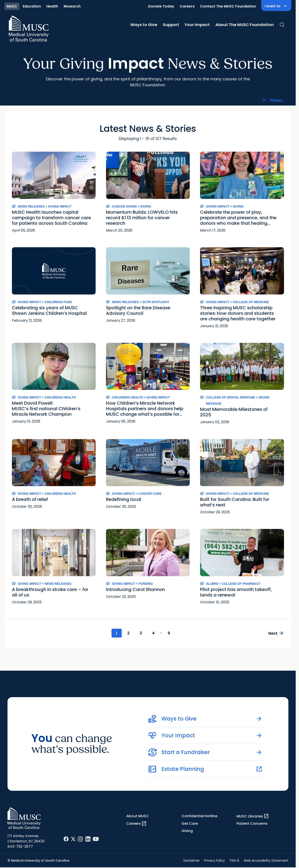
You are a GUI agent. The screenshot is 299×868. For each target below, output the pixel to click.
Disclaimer (192, 860)
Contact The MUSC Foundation (228, 6)
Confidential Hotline (199, 816)
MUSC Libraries (253, 816)
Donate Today (161, 6)
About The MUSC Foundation (245, 25)
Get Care (190, 824)
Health (52, 6)
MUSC (12, 6)
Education (32, 6)
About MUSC (138, 816)
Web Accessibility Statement (266, 860)
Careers (187, 6)
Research (72, 6)
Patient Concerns (252, 824)
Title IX (234, 860)
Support (171, 25)
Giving (187, 831)
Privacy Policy (214, 860)
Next (276, 633)
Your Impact (197, 25)
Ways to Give (144, 25)
